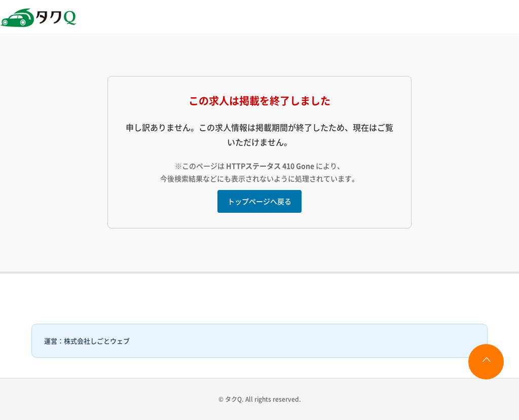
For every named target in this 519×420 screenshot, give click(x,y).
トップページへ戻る (259, 201)
